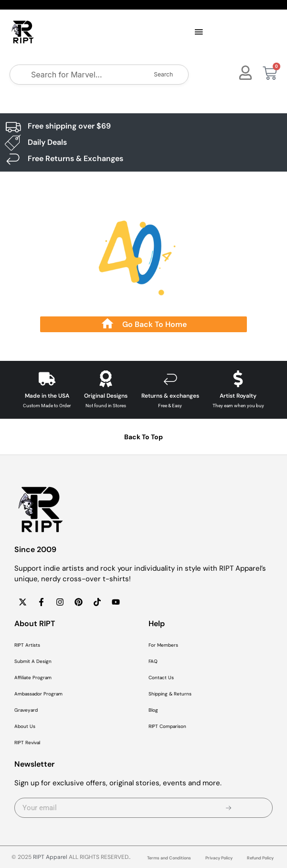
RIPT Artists (27, 645)
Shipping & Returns (170, 694)
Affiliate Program (33, 678)
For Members (163, 645)
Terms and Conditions (169, 858)
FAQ (153, 661)
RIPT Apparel (50, 857)
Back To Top (143, 437)
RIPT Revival (27, 743)
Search (163, 74)
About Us (25, 726)
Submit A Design (33, 661)
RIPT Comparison (167, 726)
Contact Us (161, 678)
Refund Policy (260, 858)
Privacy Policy (219, 858)
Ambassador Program (38, 694)
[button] (199, 33)
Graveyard (26, 710)
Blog (153, 710)
